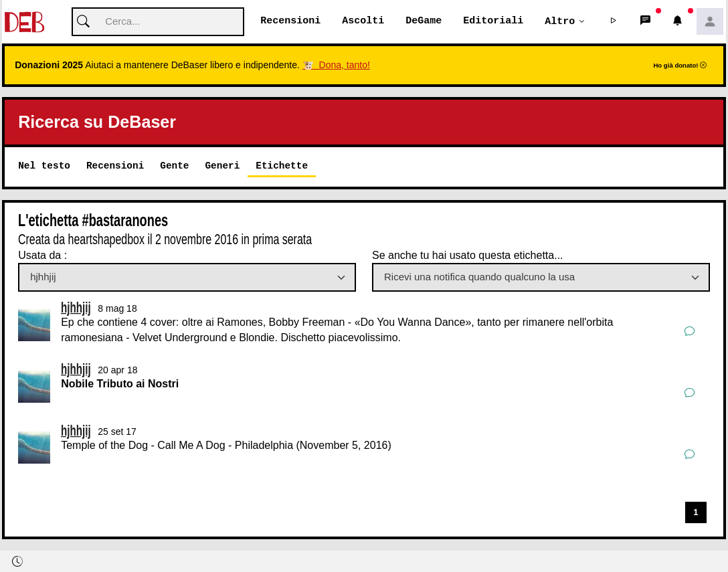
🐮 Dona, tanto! (336, 66)
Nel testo (44, 166)
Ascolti (363, 21)
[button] (614, 22)
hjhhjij (76, 308)
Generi (222, 166)
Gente (174, 166)
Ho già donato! (680, 66)
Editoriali (493, 21)
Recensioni (290, 21)
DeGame (424, 21)
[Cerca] (158, 22)
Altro (560, 21)
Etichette (282, 166)
